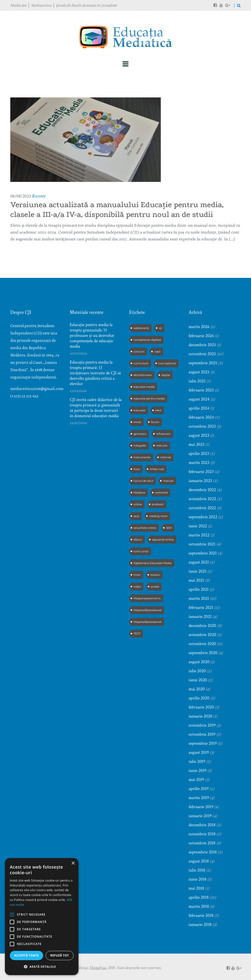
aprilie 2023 (199, 454)
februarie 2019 (201, 807)
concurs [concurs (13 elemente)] (139, 352)
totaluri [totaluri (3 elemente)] (155, 575)
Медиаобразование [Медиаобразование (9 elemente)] (148, 610)
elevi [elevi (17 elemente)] (158, 410)
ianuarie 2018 (200, 925)
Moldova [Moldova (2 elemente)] (139, 493)
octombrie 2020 (202, 644)
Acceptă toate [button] (26, 955)
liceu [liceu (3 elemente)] (137, 469)
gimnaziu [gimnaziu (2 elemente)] (140, 434)
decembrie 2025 (202, 345)
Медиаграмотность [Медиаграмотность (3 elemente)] (147, 598)
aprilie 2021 (199, 589)
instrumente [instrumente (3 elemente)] (142, 457)
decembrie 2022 (202, 490)
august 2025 (199, 372)
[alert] (42, 917)
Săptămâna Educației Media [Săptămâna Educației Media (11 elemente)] (153, 563)
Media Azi (18, 5)
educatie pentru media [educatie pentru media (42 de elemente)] (149, 399)
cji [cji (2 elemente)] (160, 328)
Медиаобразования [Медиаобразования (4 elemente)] (148, 622)
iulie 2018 (197, 870)
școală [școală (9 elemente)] (155, 587)
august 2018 (199, 861)
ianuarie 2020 (201, 716)
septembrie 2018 (203, 852)
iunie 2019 (198, 771)
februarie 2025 (201, 390)
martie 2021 (199, 598)
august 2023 (199, 435)
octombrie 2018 (202, 843)
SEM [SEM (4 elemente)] (169, 528)
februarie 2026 (201, 336)
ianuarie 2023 (200, 481)
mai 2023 (197, 444)
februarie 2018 (201, 915)
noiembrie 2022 (202, 499)
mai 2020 (197, 689)
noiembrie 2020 (202, 635)
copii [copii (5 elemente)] (157, 352)
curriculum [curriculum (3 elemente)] (141, 363)
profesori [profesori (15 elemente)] (158, 504)
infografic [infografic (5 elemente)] (140, 446)
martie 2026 (199, 327)
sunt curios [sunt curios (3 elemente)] (141, 551)
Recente (39, 196)
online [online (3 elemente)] (138, 504)
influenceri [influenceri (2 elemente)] (163, 434)
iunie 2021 (198, 571)
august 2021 (199, 562)
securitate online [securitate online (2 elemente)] (145, 528)
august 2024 (199, 399)
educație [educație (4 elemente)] (139, 410)
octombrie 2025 (202, 354)
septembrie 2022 (203, 517)
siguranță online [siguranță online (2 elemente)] (163, 540)
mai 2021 (196, 580)
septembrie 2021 (203, 553)
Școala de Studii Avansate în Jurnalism (86, 5)
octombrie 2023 (202, 426)
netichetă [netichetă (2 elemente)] (161, 493)
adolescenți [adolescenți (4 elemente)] (141, 328)
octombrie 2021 (202, 544)
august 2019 (199, 752)
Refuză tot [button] (60, 955)
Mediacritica (41, 5)
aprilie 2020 (199, 698)
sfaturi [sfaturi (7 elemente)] (138, 540)
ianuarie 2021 (200, 617)
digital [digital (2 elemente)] (166, 375)
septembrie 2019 (203, 743)
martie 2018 (199, 906)
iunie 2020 (198, 680)
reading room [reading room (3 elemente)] (158, 516)
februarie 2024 (201, 417)
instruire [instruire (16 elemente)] (162, 446)
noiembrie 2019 (202, 725)
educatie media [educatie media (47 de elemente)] (144, 387)
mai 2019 (196, 780)
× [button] (73, 863)
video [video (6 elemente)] (137, 587)
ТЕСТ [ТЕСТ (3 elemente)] (137, 634)
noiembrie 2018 (202, 834)
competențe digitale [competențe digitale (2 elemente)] (147, 340)
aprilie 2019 (199, 789)
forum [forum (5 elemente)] (155, 422)
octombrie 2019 (202, 734)
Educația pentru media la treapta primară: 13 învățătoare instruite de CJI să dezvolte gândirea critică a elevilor (95, 373)
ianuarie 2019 (200, 816)
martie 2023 (199, 463)
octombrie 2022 (202, 508)
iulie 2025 (197, 381)
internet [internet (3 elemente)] (166, 457)
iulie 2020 (197, 671)
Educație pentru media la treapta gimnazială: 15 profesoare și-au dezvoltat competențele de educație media (92, 336)
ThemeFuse (98, 968)
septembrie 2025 (203, 363)
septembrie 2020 (203, 653)
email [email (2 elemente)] (137, 422)
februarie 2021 (201, 608)
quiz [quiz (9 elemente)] (136, 516)
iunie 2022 (198, 526)
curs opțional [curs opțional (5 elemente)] (167, 363)
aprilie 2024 (199, 408)
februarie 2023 (201, 472)
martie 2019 (199, 798)
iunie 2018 (198, 879)
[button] (42, 967)
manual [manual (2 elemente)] (168, 481)
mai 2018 (196, 888)
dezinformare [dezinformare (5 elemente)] (143, 375)
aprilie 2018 (199, 897)
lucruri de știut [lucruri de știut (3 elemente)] (143, 481)
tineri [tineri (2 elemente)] (137, 575)
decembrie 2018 (202, 825)
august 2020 (199, 662)
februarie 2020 (201, 707)
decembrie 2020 (202, 626)
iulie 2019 (197, 762)
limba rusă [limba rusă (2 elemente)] (157, 469)
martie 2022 (199, 535)
